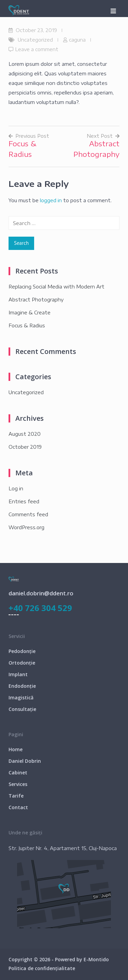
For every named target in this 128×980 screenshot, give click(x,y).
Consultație (22, 709)
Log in (16, 488)
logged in (51, 200)
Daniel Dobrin (25, 761)
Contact (18, 807)
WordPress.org (26, 527)
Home (16, 749)
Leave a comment (37, 49)
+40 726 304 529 (40, 608)
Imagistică (21, 697)
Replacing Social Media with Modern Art (56, 287)
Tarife (16, 796)
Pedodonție (22, 651)
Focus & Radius (27, 325)
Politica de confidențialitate (42, 968)
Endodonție (22, 686)
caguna (77, 40)
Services (18, 784)
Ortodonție (22, 663)
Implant (18, 674)
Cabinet (18, 773)
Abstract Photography (36, 300)
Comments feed (28, 514)
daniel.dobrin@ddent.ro (41, 593)
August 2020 (25, 434)
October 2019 (25, 447)
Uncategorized (35, 40)
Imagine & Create (30, 313)
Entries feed (24, 501)
